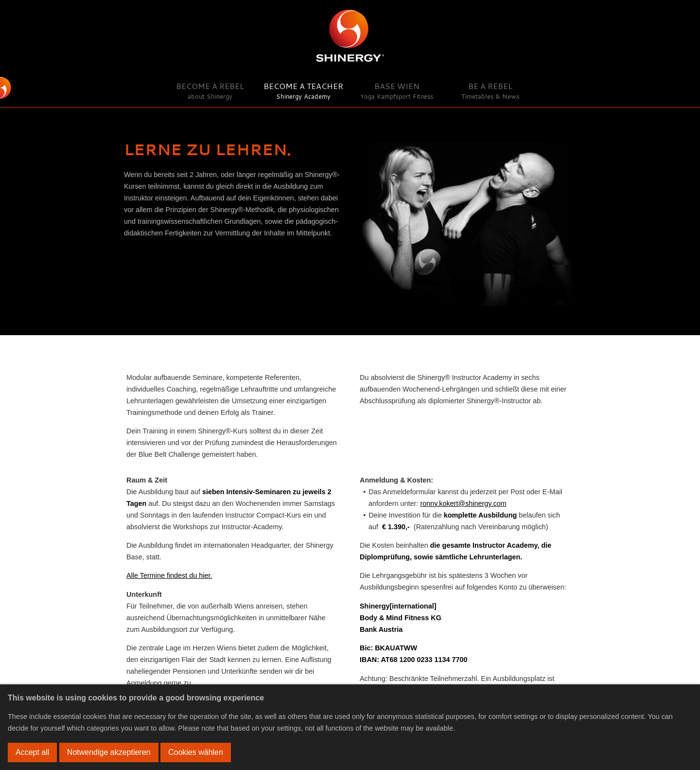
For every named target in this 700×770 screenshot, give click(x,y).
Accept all (32, 752)
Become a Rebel (210, 91)
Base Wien (397, 91)
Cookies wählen (196, 752)
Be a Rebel (490, 91)
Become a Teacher (303, 91)
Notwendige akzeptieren (109, 752)
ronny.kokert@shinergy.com (463, 503)
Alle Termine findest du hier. (169, 575)
